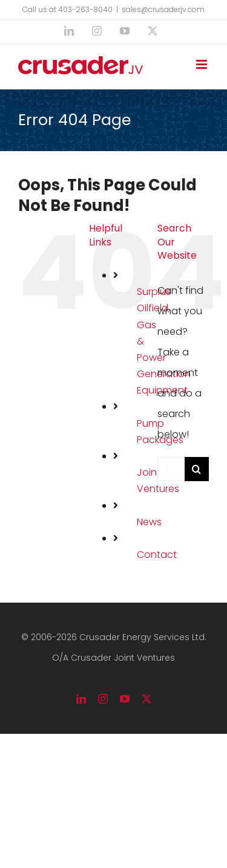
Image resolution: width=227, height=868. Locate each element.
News (149, 522)
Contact (157, 555)
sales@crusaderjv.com (163, 9)
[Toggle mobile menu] (202, 64)
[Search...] (171, 469)
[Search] (197, 469)
